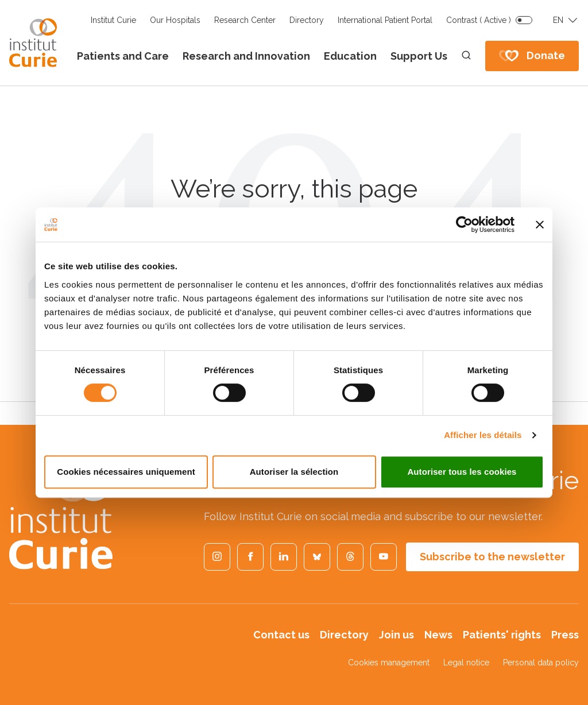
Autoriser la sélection (294, 472)
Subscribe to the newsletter (492, 557)
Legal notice (466, 663)
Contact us (281, 635)
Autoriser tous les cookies (462, 472)
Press (565, 635)
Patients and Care (123, 56)
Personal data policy (541, 663)
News (438, 635)
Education (350, 56)
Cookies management (389, 663)
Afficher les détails (483, 435)
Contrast (479, 20)
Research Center (245, 20)
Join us (396, 635)
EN (558, 20)
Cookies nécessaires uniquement (126, 472)
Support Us (419, 56)
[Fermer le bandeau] (540, 224)
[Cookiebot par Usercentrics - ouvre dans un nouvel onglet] (464, 224)
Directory (307, 20)
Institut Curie (113, 20)
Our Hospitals (175, 20)
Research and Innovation (246, 56)
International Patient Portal (385, 20)
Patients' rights (502, 635)
